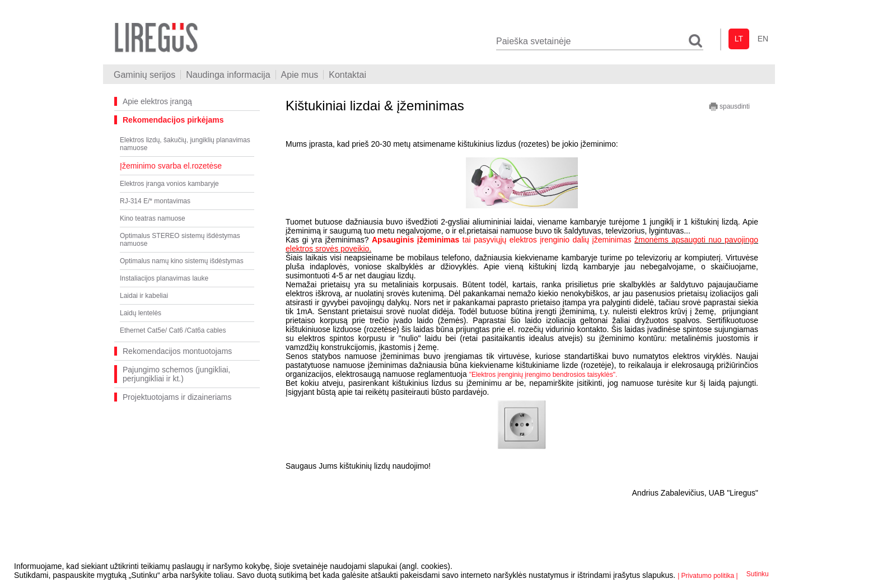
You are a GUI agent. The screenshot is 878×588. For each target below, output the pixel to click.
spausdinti (729, 107)
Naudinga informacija (228, 75)
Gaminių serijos (144, 75)
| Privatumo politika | (708, 576)
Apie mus (300, 75)
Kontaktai (347, 75)
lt (739, 39)
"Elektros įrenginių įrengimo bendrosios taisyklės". (543, 375)
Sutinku (758, 574)
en (763, 39)
